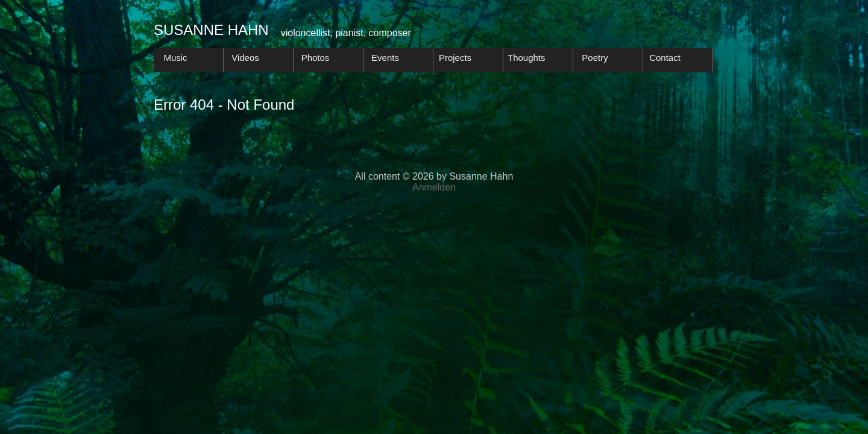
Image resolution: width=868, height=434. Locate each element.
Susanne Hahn (211, 30)
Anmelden (434, 187)
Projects (455, 58)
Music (175, 58)
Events (385, 58)
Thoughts (527, 58)
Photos (316, 58)
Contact (665, 58)
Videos (245, 58)
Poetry (595, 58)
